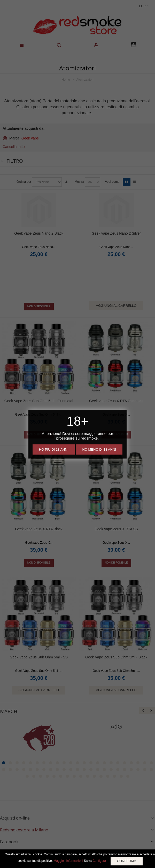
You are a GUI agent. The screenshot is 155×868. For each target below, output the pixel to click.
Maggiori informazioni (68, 861)
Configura (99, 861)
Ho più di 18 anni (54, 449)
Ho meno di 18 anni (99, 449)
